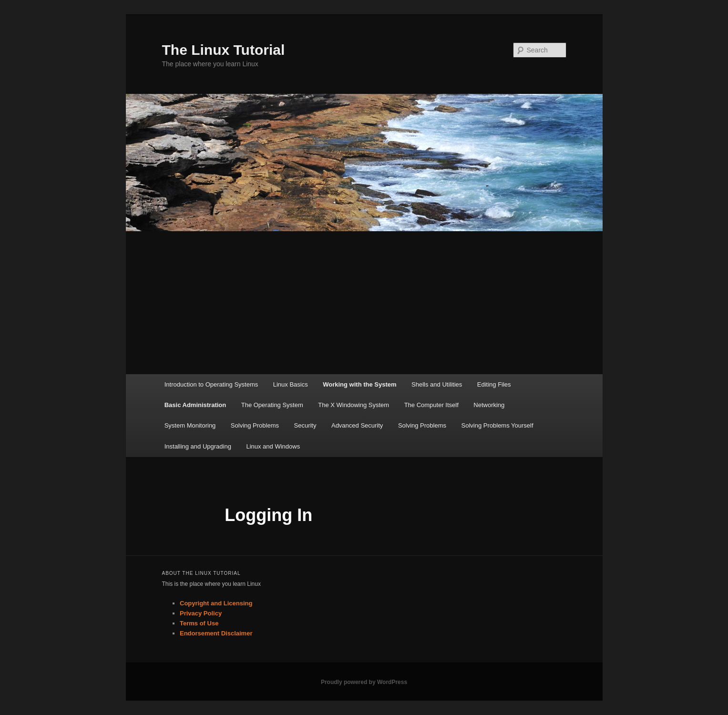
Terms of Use (199, 623)
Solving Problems (255, 425)
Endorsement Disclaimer (216, 633)
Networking (489, 405)
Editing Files (494, 384)
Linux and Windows (273, 446)
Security (305, 425)
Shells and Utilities (437, 384)
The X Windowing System (354, 405)
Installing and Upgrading (198, 446)
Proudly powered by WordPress (364, 682)
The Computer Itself (431, 405)
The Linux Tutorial (224, 50)
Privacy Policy (201, 613)
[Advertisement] (364, 303)
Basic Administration (195, 405)
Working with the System (359, 384)
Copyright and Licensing (216, 603)
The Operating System (272, 405)
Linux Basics (291, 384)
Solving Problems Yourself (497, 425)
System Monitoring (190, 425)
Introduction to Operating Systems (211, 384)
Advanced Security (357, 425)
